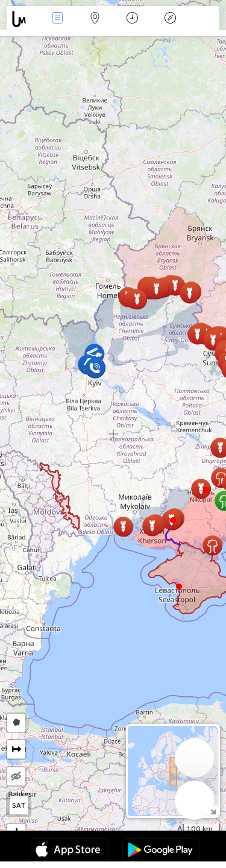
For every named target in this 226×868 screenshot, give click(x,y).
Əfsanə (170, 19)
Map (95, 19)
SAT (19, 805)
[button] (206, 490)
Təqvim (132, 19)
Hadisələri (57, 19)
